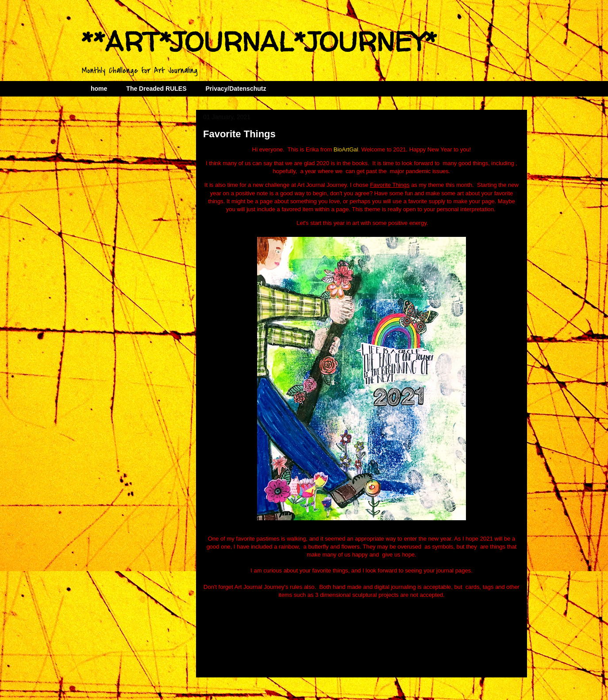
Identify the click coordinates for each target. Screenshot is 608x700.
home (99, 89)
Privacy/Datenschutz (236, 89)
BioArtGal (346, 149)
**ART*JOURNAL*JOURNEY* (259, 42)
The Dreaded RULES (156, 89)
